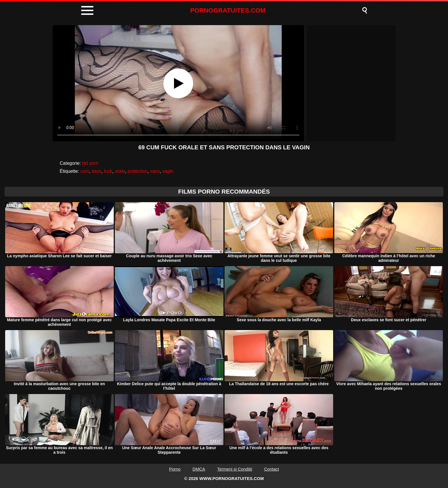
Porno (175, 469)
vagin (168, 171)
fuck (108, 171)
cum (85, 171)
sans (155, 171)
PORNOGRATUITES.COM (228, 10)
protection (137, 171)
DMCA (199, 469)
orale (120, 171)
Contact (272, 469)
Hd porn (90, 163)
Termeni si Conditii (235, 469)
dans (96, 171)
